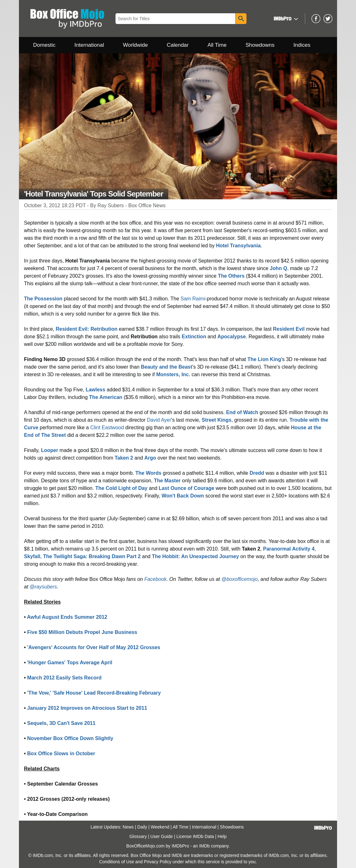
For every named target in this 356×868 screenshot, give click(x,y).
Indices (302, 45)
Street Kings (217, 420)
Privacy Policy (158, 862)
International (89, 45)
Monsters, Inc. (173, 374)
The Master (167, 481)
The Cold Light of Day (121, 488)
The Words (148, 473)
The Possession (43, 299)
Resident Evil (289, 329)
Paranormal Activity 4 (289, 549)
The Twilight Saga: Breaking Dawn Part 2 (92, 556)
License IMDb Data (195, 836)
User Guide (162, 836)
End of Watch (242, 412)
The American (106, 397)
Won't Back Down (183, 496)
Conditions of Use (117, 862)
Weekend (160, 827)
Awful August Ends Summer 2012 (67, 617)
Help (222, 836)
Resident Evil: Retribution (87, 329)
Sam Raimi (193, 299)
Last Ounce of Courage (187, 488)
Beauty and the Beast (166, 367)
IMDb (204, 846)
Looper (50, 450)
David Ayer (159, 420)
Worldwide (135, 45)
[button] (285, 18)
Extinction (194, 337)
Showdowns (260, 45)
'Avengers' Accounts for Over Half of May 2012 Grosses (94, 647)
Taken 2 (124, 458)
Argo (150, 458)
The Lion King (264, 359)
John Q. (279, 268)
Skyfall (32, 556)
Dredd (257, 473)
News (128, 827)
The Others (231, 276)
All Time (217, 45)
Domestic (44, 45)
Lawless (95, 390)
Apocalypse (232, 337)
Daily (142, 827)
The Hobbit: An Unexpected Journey (195, 556)
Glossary (138, 836)
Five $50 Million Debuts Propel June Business (82, 632)
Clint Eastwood (107, 428)
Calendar (178, 45)
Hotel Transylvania (238, 246)
